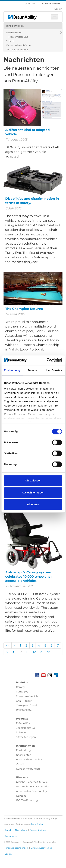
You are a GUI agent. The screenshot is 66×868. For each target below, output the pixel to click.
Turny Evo (22, 692)
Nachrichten (14, 33)
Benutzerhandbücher (19, 45)
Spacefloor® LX (25, 728)
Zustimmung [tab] (12, 370)
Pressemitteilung (18, 37)
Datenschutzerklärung (41, 848)
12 (34, 652)
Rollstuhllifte (24, 710)
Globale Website (53, 4)
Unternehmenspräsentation (33, 787)
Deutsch (32, 4)
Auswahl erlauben (33, 493)
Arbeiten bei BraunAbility (32, 791)
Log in (58, 9)
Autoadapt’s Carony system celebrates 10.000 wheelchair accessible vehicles (29, 577)
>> (48, 652)
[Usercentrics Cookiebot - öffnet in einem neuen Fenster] (47, 360)
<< (8, 645)
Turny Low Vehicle (27, 696)
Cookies (8, 854)
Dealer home (11, 836)
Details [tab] (32, 370)
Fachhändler (37, 824)
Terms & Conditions (17, 49)
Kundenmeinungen (28, 769)
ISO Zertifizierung (27, 800)
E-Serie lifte (23, 723)
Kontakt (21, 796)
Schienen (22, 732)
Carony (20, 687)
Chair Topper (24, 701)
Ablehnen (33, 504)
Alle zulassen (33, 480)
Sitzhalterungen (26, 737)
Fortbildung (23, 750)
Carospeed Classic (27, 705)
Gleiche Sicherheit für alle (32, 782)
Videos (10, 41)
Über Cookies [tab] (53, 370)
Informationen (15, 26)
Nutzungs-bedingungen (16, 848)
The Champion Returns (24, 309)
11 (27, 652)
